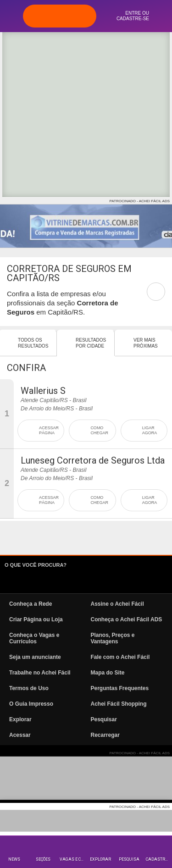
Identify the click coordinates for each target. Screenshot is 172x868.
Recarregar (105, 735)
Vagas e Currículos (73, 859)
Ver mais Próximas (146, 343)
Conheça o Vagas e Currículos (34, 638)
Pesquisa (129, 859)
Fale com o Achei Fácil (120, 657)
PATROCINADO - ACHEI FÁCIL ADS (140, 201)
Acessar (20, 735)
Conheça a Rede (31, 604)
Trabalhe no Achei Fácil (40, 673)
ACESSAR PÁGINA (49, 430)
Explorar (100, 859)
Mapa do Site (108, 673)
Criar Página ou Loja (36, 619)
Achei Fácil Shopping (119, 704)
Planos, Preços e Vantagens (113, 638)
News (14, 859)
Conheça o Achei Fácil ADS (127, 619)
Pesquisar (104, 719)
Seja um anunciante (35, 657)
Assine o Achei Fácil (117, 604)
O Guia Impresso (31, 704)
